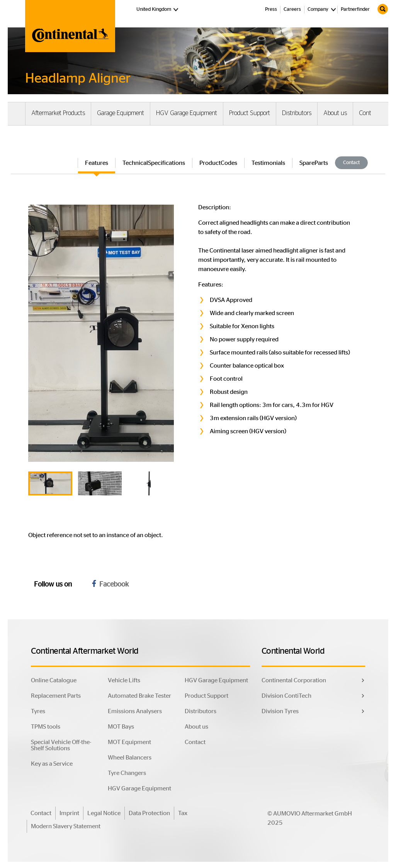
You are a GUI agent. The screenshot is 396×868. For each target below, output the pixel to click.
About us (335, 113)
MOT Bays (121, 727)
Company (318, 9)
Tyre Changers (127, 773)
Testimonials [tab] (268, 163)
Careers (292, 9)
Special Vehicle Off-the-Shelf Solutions (61, 746)
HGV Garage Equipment (187, 113)
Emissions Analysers (135, 712)
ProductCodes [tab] (218, 163)
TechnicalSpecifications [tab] (154, 163)
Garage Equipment (121, 113)
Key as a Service (52, 764)
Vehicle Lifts (124, 681)
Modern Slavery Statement (66, 827)
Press (271, 9)
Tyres (38, 712)
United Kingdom (158, 9)
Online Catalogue (54, 681)
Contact (369, 113)
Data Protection (149, 814)
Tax (183, 814)
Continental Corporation (294, 681)
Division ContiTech (286, 696)
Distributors (297, 113)
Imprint (69, 814)
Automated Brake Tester (139, 696)
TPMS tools (46, 727)
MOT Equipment (129, 743)
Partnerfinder (355, 9)
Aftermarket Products (58, 113)
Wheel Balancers (130, 758)
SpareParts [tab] (314, 163)
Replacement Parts (56, 696)
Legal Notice (104, 814)
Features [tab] (97, 163)
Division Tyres (280, 712)
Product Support (250, 113)
